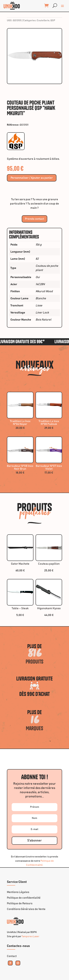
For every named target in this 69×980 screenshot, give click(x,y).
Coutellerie (43, 21)
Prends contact (34, 219)
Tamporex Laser (30, 936)
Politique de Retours (20, 903)
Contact (12, 956)
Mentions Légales (18, 892)
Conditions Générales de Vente (26, 909)
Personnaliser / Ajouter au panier (32, 178)
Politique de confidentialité (24, 898)
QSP (53, 21)
